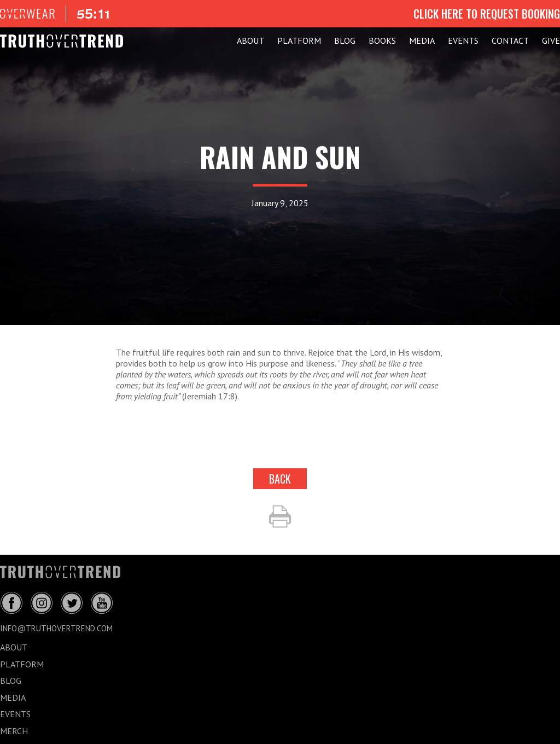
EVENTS (463, 40)
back (280, 479)
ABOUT (250, 40)
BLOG (345, 40)
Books (382, 40)
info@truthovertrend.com (56, 628)
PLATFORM (299, 40)
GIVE (551, 40)
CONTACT (510, 40)
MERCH (14, 731)
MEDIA (422, 40)
